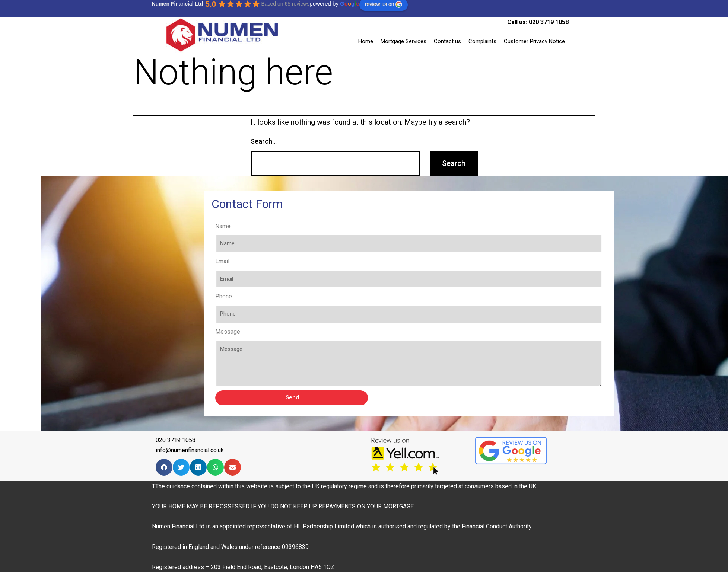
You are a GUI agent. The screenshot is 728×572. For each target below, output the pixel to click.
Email (286, 261)
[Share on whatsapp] (215, 467)
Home (366, 41)
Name (287, 226)
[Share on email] (233, 467)
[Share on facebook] (164, 467)
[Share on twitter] (181, 467)
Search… (264, 141)
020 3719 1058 (549, 22)
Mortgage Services (403, 41)
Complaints (482, 41)
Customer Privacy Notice (534, 41)
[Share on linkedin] (198, 467)
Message (291, 332)
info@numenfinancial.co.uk (190, 450)
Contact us (447, 41)
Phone (287, 296)
